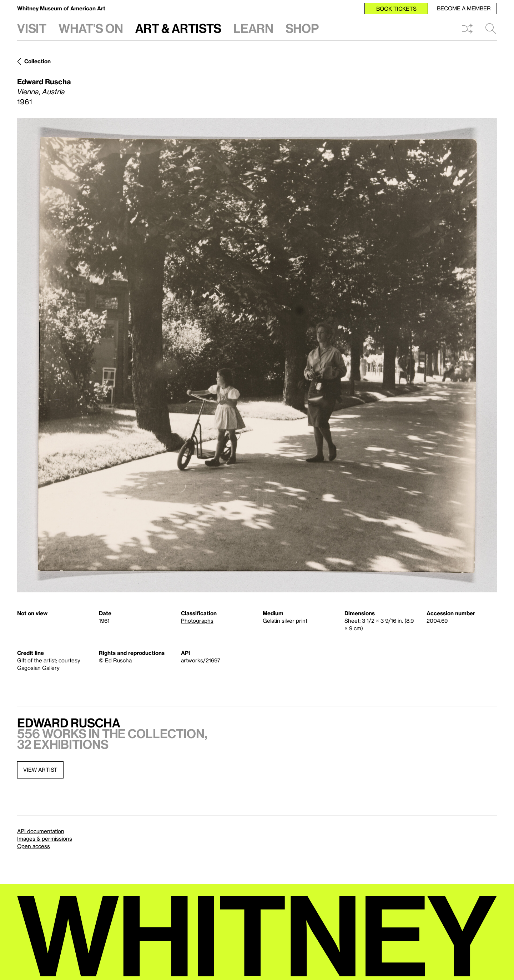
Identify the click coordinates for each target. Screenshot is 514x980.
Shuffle (467, 29)
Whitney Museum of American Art (61, 8)
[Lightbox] (257, 355)
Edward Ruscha (44, 81)
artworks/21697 (201, 660)
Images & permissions (45, 839)
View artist (40, 770)
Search (491, 29)
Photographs (197, 621)
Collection (37, 61)
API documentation (41, 831)
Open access (34, 846)
